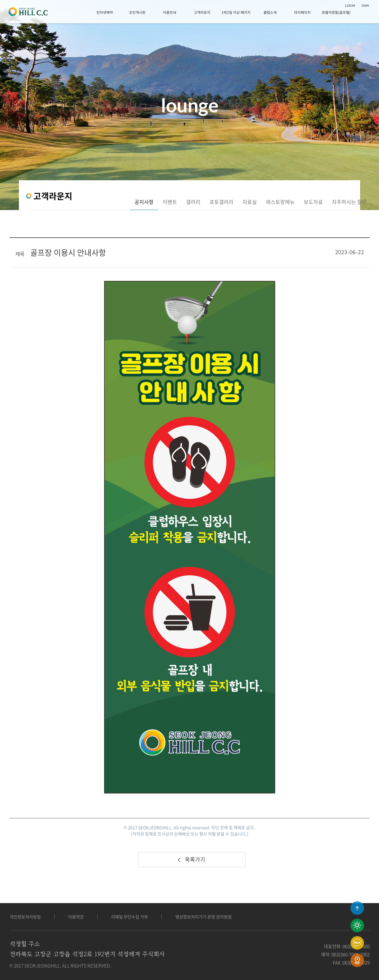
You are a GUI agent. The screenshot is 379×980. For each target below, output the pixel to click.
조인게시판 (137, 12)
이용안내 (170, 12)
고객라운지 (202, 12)
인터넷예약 (105, 12)
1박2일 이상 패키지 (236, 12)
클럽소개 (270, 12)
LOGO (28, 12)
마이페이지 (302, 12)
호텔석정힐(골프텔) (336, 12)
